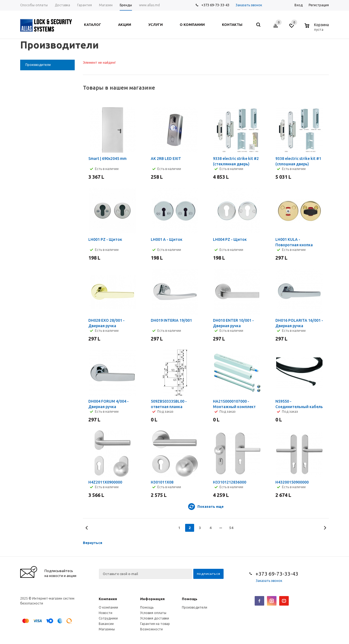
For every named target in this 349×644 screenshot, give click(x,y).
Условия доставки (155, 618)
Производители (195, 607)
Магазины (107, 629)
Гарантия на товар (155, 624)
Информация (152, 599)
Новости (106, 613)
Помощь (190, 599)
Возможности (151, 629)
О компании (108, 607)
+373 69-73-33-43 (215, 5)
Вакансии (106, 624)
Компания (108, 599)
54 (231, 528)
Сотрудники (108, 618)
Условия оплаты (153, 613)
